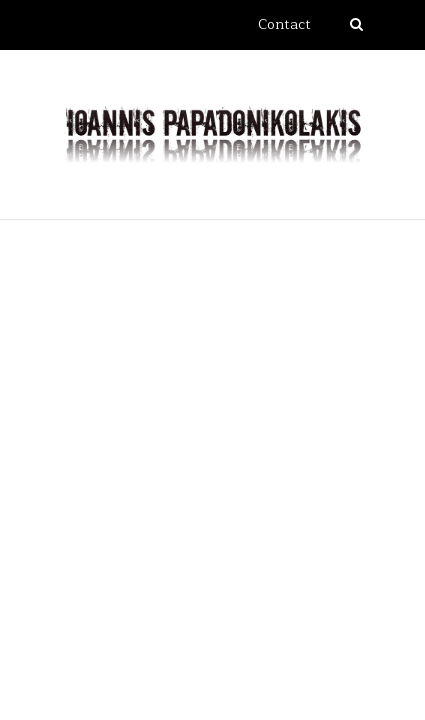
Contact (284, 24)
